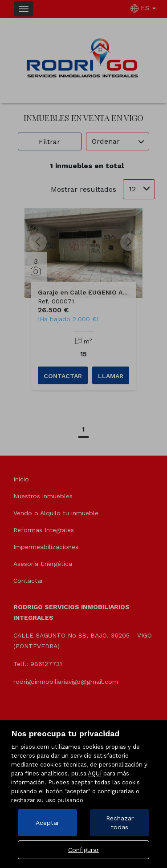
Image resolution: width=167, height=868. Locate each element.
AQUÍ (95, 773)
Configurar (83, 850)
